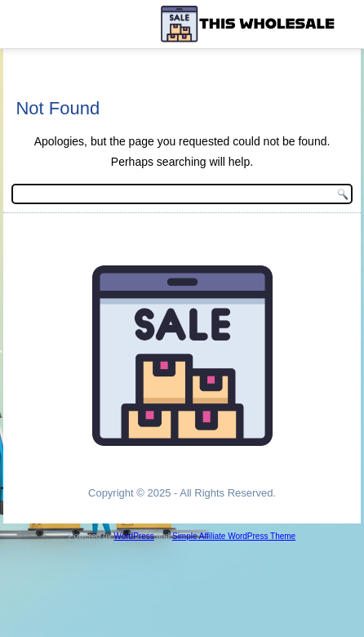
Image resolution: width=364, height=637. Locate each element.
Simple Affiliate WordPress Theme (234, 536)
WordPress (133, 536)
